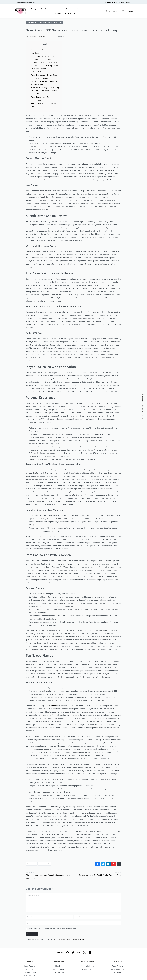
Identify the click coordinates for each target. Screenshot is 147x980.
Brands (72, 13)
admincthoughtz (33, 36)
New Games (36, 53)
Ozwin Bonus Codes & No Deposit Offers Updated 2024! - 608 (44, 23)
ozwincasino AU (44, 864)
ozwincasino (31, 864)
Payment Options (38, 94)
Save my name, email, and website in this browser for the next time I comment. (53, 929)
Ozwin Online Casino (39, 50)
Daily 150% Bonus (38, 72)
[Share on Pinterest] (114, 864)
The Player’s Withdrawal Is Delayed (45, 62)
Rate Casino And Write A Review (44, 91)
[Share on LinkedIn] (108, 864)
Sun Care (79, 9)
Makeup (35, 9)
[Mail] (119, 864)
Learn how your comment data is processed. (70, 939)
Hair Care (68, 9)
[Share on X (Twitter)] (103, 864)
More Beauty (60, 13)
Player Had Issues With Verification (45, 75)
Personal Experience (39, 78)
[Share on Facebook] (98, 864)
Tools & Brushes (92, 9)
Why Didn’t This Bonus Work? (43, 59)
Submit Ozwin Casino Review (43, 56)
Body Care (46, 9)
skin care (57, 9)
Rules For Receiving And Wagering (45, 87)
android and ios (50, 705)
